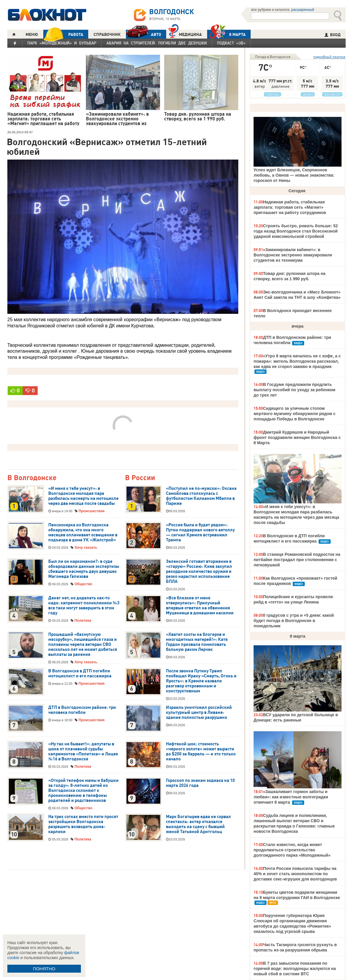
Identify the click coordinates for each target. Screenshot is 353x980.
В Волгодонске (32, 478)
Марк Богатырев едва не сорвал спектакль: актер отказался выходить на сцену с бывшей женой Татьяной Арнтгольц (198, 824)
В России (140, 478)
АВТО (144, 34)
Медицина (185, 34)
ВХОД (333, 35)
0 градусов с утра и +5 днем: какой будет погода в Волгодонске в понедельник (294, 621)
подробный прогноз (329, 57)
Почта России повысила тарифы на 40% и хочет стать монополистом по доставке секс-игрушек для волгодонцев (295, 874)
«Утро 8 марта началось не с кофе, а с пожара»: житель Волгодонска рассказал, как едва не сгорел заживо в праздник (297, 361)
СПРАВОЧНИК (107, 34)
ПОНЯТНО (44, 969)
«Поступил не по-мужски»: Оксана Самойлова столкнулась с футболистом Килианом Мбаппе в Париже (201, 496)
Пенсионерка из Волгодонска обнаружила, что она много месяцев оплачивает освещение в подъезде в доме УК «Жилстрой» (83, 532)
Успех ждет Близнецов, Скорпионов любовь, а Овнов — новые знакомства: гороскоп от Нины (294, 175)
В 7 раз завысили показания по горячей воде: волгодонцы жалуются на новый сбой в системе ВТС (295, 969)
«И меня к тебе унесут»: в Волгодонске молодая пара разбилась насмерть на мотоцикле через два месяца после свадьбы (83, 496)
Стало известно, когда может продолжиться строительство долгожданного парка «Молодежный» (292, 850)
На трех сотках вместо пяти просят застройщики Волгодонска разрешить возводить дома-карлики (83, 824)
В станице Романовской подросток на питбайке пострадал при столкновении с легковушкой (297, 560)
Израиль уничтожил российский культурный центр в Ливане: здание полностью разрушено (199, 712)
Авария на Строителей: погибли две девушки (157, 43)
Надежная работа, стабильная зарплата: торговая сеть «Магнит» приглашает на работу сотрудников (290, 207)
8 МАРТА (226, 34)
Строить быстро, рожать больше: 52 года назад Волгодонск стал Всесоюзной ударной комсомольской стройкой (296, 231)
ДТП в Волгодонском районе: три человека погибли (82, 710)
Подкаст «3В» (231, 43)
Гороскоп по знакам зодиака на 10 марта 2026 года (200, 783)
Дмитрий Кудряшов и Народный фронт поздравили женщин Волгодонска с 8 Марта (297, 437)
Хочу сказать (86, 548)
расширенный (303, 10)
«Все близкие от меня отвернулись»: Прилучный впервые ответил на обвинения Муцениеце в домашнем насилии (200, 605)
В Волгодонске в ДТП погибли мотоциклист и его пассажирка (80, 673)
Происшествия (91, 511)
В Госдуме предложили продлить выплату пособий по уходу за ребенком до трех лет (294, 390)
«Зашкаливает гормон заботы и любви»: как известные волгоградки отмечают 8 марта (291, 797)
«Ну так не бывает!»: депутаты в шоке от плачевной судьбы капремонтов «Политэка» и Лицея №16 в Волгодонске (83, 751)
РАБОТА (63, 34)
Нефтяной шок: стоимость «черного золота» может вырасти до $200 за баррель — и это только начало (201, 751)
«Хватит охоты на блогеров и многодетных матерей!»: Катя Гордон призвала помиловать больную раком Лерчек (197, 642)
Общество (83, 584)
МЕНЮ (32, 34)
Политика (83, 621)
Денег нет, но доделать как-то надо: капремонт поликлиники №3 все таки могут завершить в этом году (84, 605)
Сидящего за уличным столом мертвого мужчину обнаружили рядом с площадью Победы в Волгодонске (295, 414)
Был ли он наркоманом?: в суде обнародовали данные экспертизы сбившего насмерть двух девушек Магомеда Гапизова (84, 569)
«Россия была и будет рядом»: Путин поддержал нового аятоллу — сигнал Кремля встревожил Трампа (200, 532)
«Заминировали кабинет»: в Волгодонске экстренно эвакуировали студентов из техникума (293, 255)
